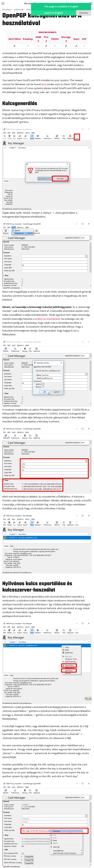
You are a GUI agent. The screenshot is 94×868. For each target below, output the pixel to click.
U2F (84, 39)
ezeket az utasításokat (47, 319)
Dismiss (84, 13)
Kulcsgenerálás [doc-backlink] (20, 104)
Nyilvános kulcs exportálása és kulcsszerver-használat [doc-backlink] (37, 587)
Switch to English (54, 13)
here (44, 84)
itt (21, 69)
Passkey (28, 39)
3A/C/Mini (14, 39)
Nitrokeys (7, 9)
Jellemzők (19, 9)
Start (76, 39)
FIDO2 (55, 39)
